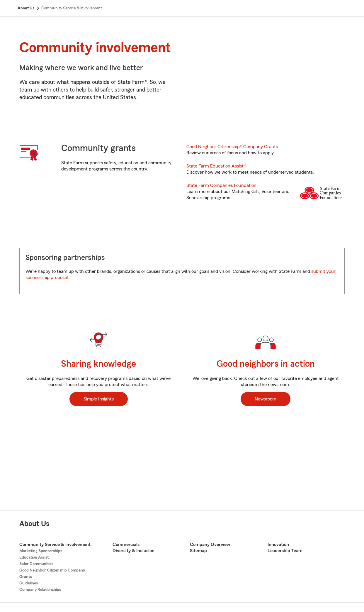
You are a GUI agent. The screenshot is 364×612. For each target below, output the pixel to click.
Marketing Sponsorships (41, 551)
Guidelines (29, 583)
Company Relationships (40, 590)
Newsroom (266, 399)
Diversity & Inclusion (133, 551)
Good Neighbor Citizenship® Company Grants (232, 147)
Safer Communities (36, 564)
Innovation (278, 545)
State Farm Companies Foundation (221, 185)
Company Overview (210, 545)
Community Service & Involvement (55, 545)
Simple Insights (99, 399)
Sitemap (198, 551)
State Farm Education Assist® (216, 166)
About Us (34, 524)
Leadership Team (285, 551)
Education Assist (34, 557)
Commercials (126, 545)
